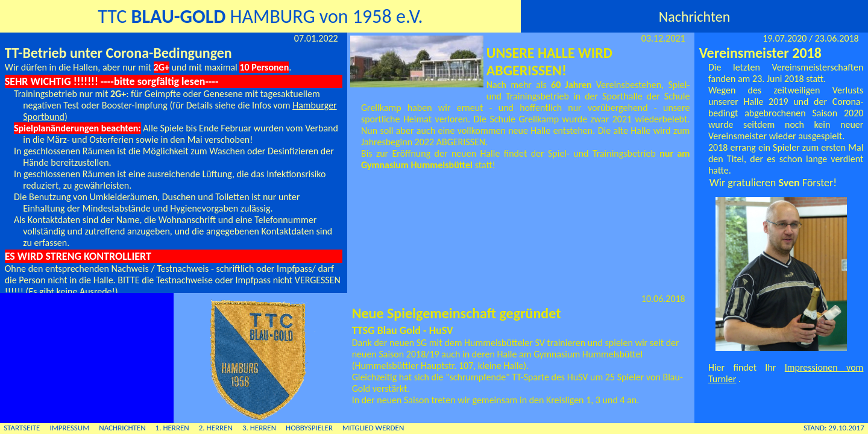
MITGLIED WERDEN (373, 428)
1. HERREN (172, 428)
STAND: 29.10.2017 (834, 428)
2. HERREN (216, 428)
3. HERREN (259, 428)
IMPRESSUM (69, 428)
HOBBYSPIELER (309, 428)
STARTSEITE (22, 428)
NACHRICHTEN (122, 428)
